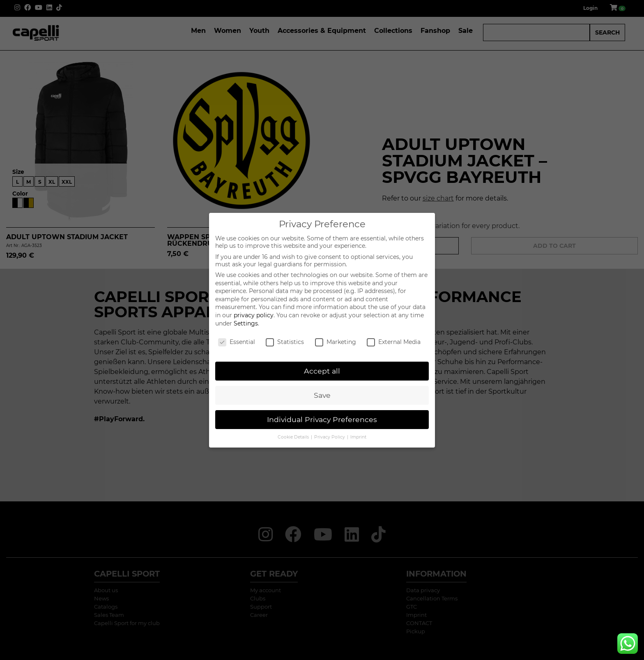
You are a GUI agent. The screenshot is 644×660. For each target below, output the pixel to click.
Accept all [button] (322, 371)
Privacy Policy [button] (330, 437)
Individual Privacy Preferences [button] (322, 419)
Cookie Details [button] (294, 437)
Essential (237, 342)
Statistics (285, 342)
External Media (394, 342)
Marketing (336, 342)
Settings (246, 323)
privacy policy (254, 315)
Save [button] (322, 395)
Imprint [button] (358, 437)
